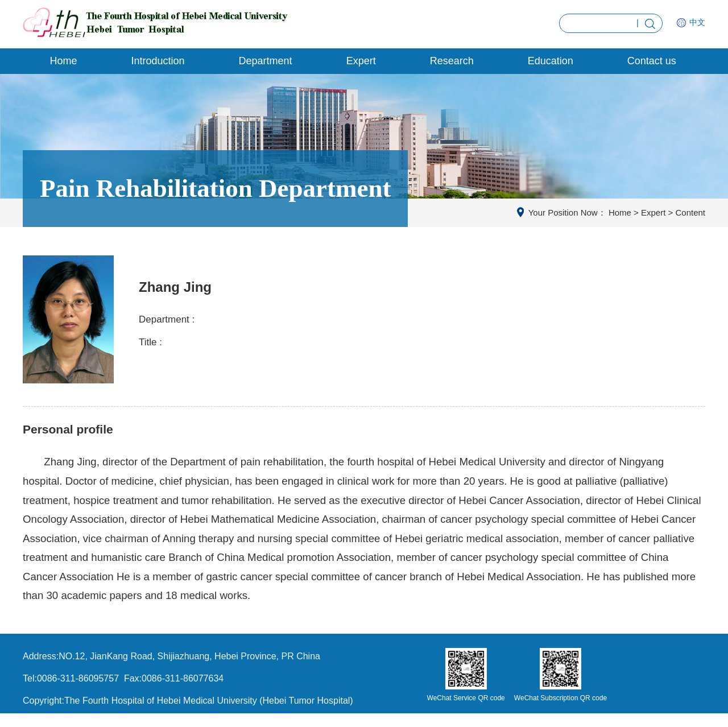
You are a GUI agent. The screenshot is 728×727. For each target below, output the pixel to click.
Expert (361, 61)
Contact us (652, 61)
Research (452, 61)
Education (551, 61)
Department (266, 61)
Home (64, 61)
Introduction (158, 61)
